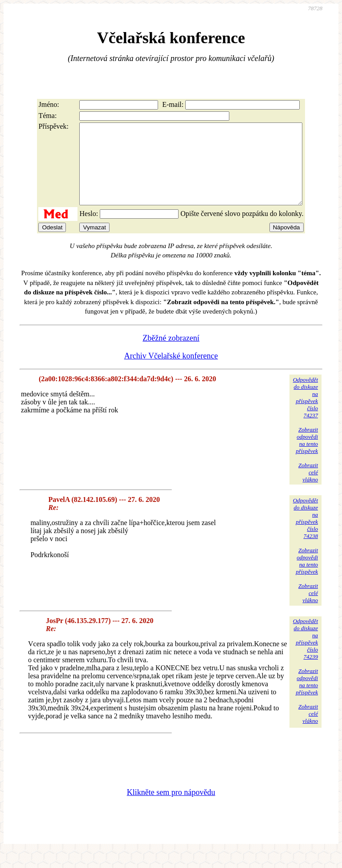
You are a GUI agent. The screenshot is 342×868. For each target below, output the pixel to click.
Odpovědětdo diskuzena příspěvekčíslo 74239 (305, 655)
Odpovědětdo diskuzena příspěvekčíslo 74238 (305, 534)
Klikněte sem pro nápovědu (171, 808)
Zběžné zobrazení (171, 354)
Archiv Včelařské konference (171, 372)
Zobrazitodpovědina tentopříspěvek (307, 456)
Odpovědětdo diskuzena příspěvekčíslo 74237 (305, 414)
